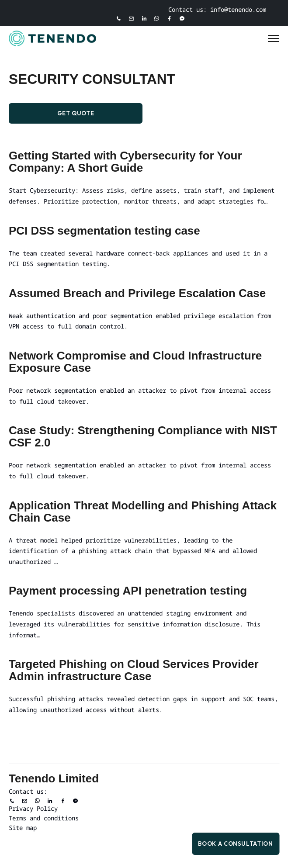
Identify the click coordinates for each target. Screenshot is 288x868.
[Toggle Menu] (274, 38)
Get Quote (76, 113)
